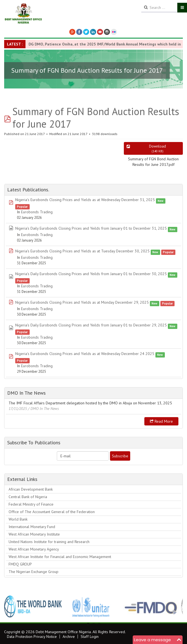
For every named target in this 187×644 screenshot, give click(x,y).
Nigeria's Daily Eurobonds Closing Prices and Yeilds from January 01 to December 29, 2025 (91, 325)
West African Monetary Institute (34, 534)
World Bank (18, 519)
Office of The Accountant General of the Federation (52, 512)
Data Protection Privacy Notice (32, 637)
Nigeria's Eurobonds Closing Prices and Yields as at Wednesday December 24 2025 (85, 354)
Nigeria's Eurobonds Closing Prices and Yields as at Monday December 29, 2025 (82, 302)
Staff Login (90, 637)
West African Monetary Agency (34, 549)
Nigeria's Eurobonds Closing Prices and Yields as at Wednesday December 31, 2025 (85, 200)
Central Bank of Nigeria (28, 497)
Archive (69, 637)
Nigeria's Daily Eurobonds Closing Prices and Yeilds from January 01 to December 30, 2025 (91, 274)
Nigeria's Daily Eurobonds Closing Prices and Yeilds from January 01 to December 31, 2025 (91, 228)
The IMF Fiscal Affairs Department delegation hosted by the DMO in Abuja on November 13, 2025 (90, 403)
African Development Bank (31, 489)
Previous (11, 606)
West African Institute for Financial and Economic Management (60, 557)
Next (176, 606)
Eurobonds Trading (37, 212)
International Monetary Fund (32, 527)
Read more (161, 421)
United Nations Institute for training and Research (49, 542)
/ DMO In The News (43, 409)
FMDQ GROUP (20, 564)
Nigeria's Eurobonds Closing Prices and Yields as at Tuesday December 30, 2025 (82, 251)
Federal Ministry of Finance (31, 504)
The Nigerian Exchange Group (34, 572)
